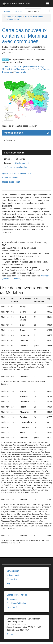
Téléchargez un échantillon (16, 167)
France (7, 11)
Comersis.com (13, 571)
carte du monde (13, 575)
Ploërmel (6, 69)
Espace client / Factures (17, 595)
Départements (33, 11)
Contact (10, 634)
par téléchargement (20, 163)
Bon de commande (10, 178)
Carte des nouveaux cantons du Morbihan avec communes (25, 36)
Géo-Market (12, 579)
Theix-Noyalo (20, 72)
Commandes (12, 599)
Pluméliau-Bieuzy (19, 69)
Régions (19, 11)
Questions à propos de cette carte (17, 174)
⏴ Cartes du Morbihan (34, 17)
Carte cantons (13, 19)
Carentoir (6, 66)
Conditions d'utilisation (16, 603)
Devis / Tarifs (12, 607)
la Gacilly (15, 66)
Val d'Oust (32, 69)
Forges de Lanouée (28, 66)
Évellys (41, 66)
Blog (8, 583)
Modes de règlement (11, 182)
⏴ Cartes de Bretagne (13, 17)
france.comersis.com (16, 4)
